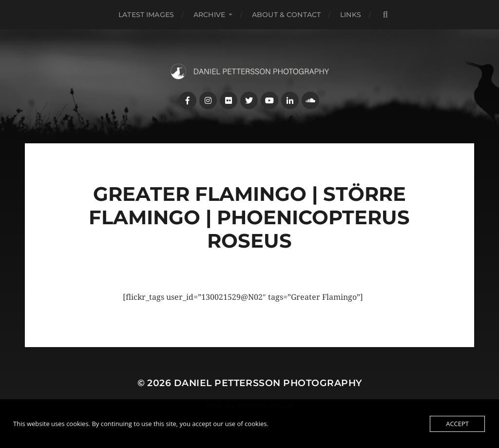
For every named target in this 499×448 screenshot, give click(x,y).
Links (351, 15)
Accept (457, 424)
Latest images (146, 15)
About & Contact (286, 15)
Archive (209, 15)
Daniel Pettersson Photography (268, 383)
